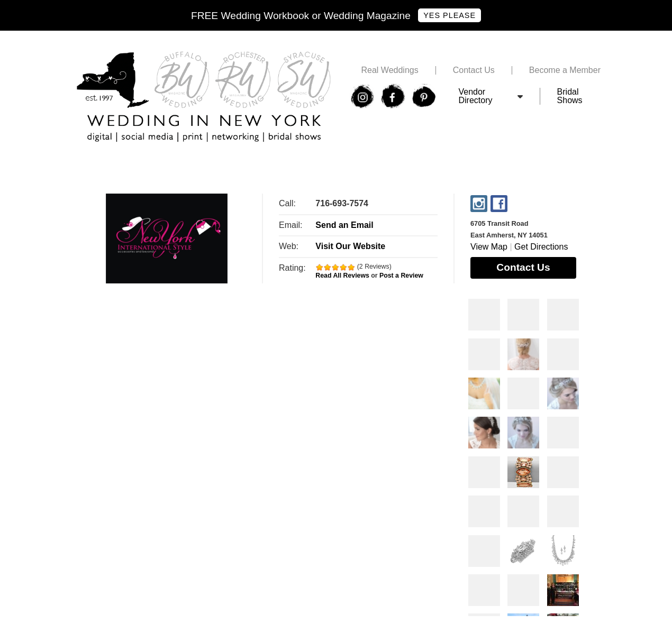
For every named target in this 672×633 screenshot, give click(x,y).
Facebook (499, 204)
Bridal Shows (570, 96)
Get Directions (541, 247)
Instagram (479, 204)
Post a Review (401, 276)
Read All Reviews (342, 276)
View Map (489, 247)
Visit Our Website (350, 246)
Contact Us (474, 70)
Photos (484, 315)
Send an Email (344, 225)
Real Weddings (389, 70)
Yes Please (449, 15)
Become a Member (565, 70)
